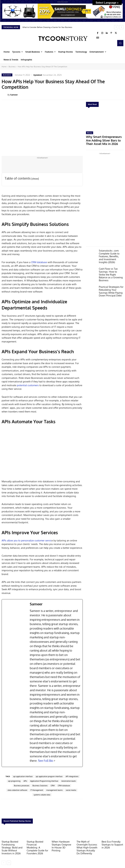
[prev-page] (4, 861)
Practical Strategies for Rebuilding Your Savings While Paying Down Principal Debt (111, 279)
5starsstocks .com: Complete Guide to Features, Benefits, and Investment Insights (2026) (110, 250)
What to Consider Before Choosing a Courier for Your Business (47, 27)
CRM (53, 786)
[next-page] (9, 861)
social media (71, 790)
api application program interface (49, 776)
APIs (25, 781)
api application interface (23, 776)
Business (12, 67)
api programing (14, 781)
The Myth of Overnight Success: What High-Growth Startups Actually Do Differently (87, 846)
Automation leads (69, 781)
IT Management (37, 790)
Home (4, 67)
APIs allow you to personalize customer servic (27, 541)
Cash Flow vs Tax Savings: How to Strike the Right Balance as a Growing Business (110, 265)
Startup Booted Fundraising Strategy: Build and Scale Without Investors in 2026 (12, 846)
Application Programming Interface (44, 781)
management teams (54, 790)
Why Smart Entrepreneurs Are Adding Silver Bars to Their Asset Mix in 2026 (104, 138)
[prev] (116, 27)
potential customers (28, 385)
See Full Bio (46, 761)
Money (90, 133)
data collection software (17, 790)
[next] (121, 27)
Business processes (22, 786)
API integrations (72, 776)
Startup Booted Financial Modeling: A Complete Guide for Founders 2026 (37, 845)
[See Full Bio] (55, 761)
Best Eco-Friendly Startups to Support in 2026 (112, 844)
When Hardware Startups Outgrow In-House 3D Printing (62, 844)
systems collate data (42, 795)
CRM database (39, 262)
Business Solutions (40, 786)
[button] (120, 43)
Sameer (14, 95)
